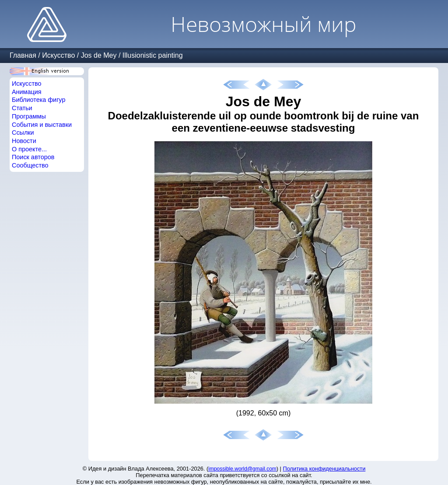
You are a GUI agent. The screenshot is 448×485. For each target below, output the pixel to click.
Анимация (27, 92)
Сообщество (30, 165)
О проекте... (29, 149)
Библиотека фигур (38, 100)
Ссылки (23, 133)
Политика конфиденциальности (324, 469)
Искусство (58, 55)
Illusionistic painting (153, 55)
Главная (23, 55)
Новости (24, 141)
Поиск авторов (33, 157)
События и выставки (42, 125)
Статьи (22, 108)
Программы (29, 116)
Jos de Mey (99, 55)
